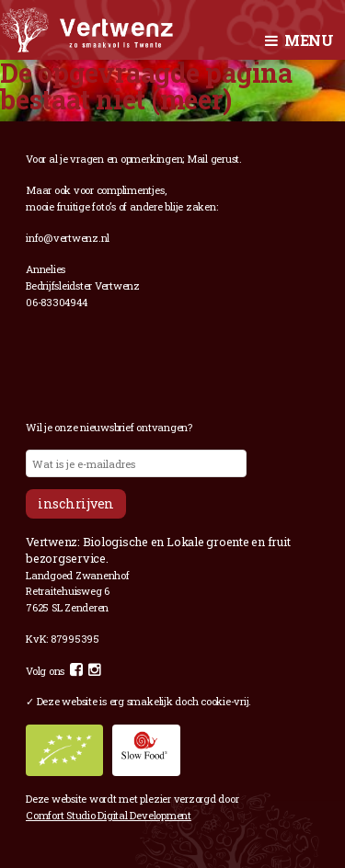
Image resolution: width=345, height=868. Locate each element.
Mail (197, 159)
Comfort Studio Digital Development (109, 815)
